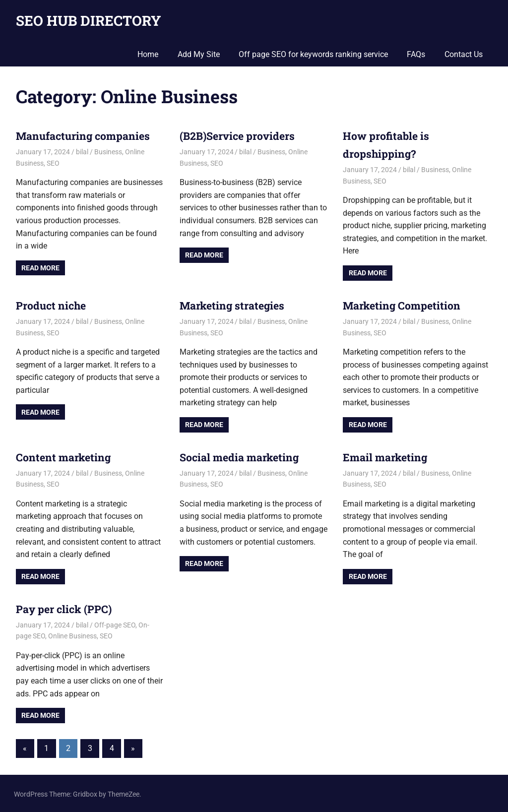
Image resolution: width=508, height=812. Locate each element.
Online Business (72, 634)
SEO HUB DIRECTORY (89, 21)
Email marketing (386, 456)
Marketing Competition (403, 304)
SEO (53, 163)
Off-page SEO (115, 623)
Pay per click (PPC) (65, 607)
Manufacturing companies (85, 136)
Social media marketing (241, 456)
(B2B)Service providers (239, 136)
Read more (40, 267)
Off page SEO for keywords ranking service (313, 54)
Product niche (52, 304)
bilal (82, 152)
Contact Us (464, 54)
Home (148, 54)
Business (108, 152)
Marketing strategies (234, 304)
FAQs (416, 54)
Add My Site (199, 54)
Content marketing (64, 456)
